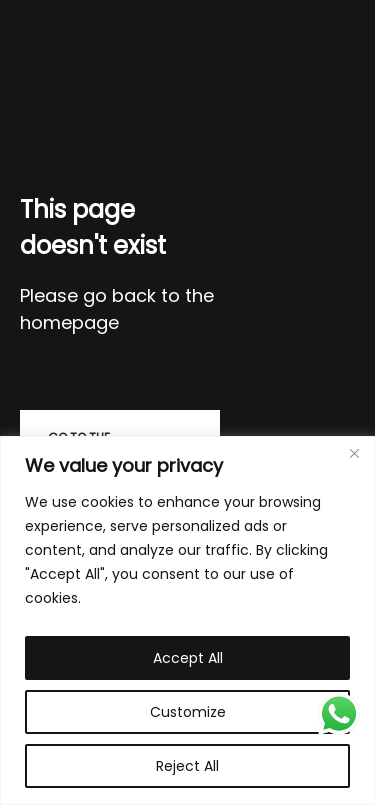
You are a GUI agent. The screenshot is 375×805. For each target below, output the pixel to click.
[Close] (354, 453)
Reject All (187, 766)
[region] (187, 620)
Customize (188, 712)
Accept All (188, 658)
